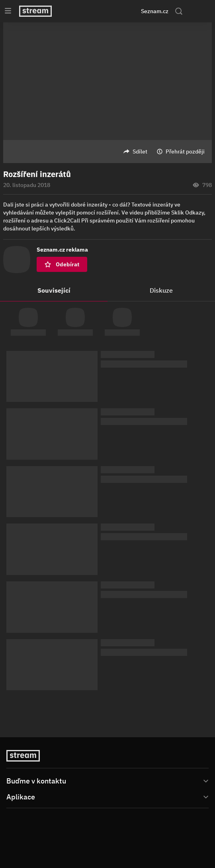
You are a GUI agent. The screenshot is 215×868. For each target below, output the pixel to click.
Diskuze (161, 290)
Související (54, 290)
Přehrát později (185, 152)
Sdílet (140, 152)
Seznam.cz (155, 11)
